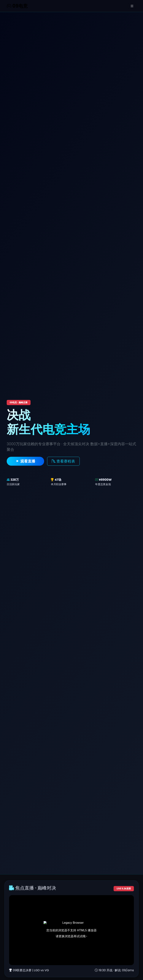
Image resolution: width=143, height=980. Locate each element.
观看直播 (25, 461)
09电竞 (17, 6)
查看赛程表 (63, 461)
